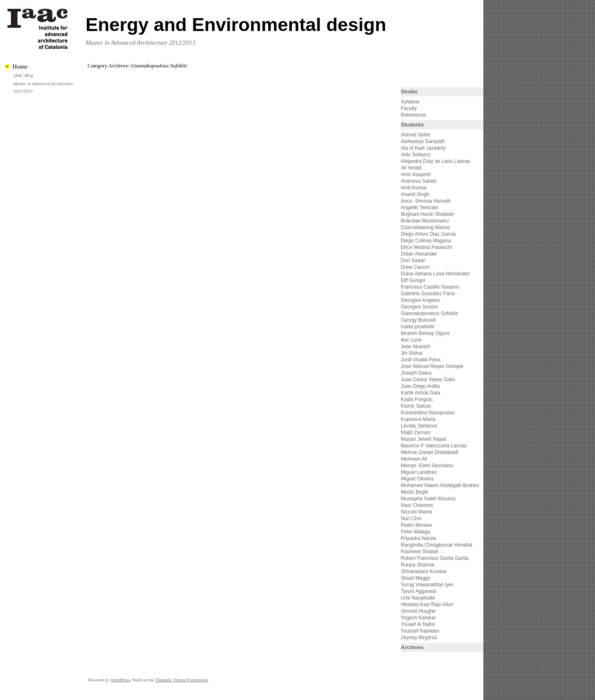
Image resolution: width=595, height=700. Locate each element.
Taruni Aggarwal (418, 591)
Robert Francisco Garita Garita (434, 558)
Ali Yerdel (411, 168)
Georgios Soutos (419, 307)
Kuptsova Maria (418, 419)
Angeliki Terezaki (419, 208)
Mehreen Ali (414, 459)
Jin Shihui (412, 353)
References (413, 115)
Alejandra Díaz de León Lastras (436, 161)
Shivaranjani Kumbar (424, 571)
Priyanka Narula (418, 538)
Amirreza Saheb (419, 181)
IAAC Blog (23, 75)
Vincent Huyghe (418, 611)
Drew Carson (415, 267)
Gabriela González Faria (428, 294)
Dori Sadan (413, 260)
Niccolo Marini (416, 512)
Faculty (409, 108)
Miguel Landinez (419, 472)
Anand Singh (415, 194)
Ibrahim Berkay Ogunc (425, 333)
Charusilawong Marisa (425, 227)
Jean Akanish (415, 346)
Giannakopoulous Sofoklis (430, 313)
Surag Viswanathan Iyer (427, 585)
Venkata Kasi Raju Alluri (427, 604)
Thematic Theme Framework (181, 680)
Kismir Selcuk (416, 406)
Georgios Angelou (420, 300)
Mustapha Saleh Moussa (428, 499)
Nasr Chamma (417, 505)
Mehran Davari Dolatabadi (430, 452)
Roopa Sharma (418, 565)
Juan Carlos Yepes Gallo (428, 380)
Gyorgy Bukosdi (418, 320)
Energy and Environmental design (236, 25)
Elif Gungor (413, 280)
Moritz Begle (415, 492)
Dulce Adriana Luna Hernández (435, 274)
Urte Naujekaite (418, 598)
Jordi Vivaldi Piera (421, 360)
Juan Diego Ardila (420, 386)
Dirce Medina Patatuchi (426, 247)
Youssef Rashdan (420, 631)
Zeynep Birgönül (419, 638)
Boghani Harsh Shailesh (427, 214)
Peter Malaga (415, 532)
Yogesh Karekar (418, 618)
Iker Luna (411, 340)
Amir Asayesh (416, 174)
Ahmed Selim (415, 135)
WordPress (120, 680)
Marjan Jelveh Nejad (423, 439)
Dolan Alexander (419, 254)
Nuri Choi (411, 518)
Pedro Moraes (416, 525)
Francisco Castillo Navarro (430, 287)
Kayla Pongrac (417, 399)
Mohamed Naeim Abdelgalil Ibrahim (440, 485)
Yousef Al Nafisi (418, 624)
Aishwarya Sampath (423, 141)
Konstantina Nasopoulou (428, 413)
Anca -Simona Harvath (426, 201)
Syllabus (410, 102)
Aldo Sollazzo (416, 155)
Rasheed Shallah (420, 552)
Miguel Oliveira (417, 479)
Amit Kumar (414, 188)
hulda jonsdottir (418, 327)
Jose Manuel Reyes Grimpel (432, 366)
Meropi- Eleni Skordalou (427, 466)
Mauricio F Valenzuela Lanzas (434, 446)
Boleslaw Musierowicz (425, 221)
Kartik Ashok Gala (420, 393)
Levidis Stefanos (419, 426)
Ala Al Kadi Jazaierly (423, 148)
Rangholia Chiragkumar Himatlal (437, 545)
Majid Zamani (416, 432)
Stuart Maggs (415, 578)
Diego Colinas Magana (426, 241)
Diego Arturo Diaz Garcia (428, 234)
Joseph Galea (416, 373)
